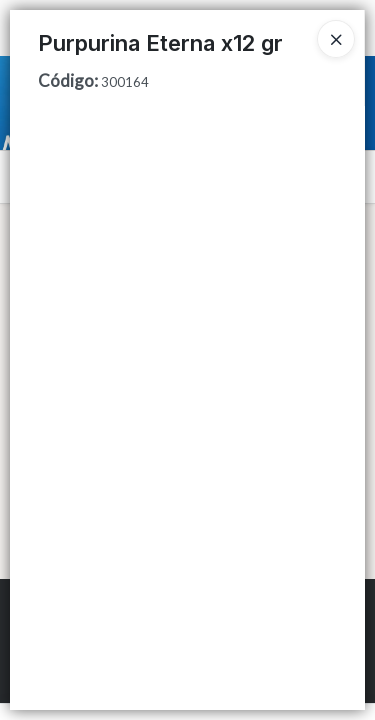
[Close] (336, 39)
